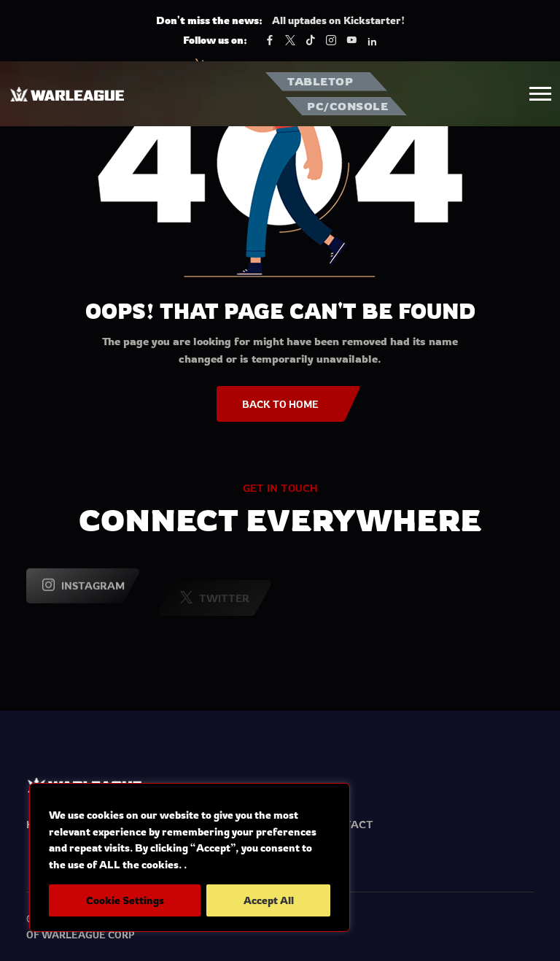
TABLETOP (320, 81)
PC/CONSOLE (347, 106)
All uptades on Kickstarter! (338, 20)
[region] (190, 857)
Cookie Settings (125, 900)
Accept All (269, 900)
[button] (540, 94)
